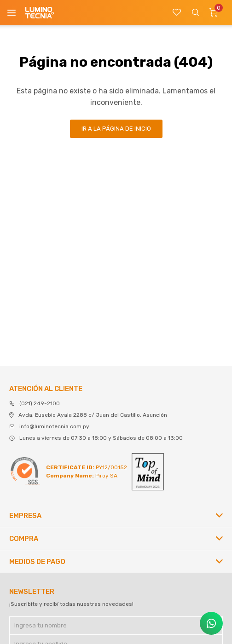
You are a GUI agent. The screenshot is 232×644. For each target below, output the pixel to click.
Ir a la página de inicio (116, 129)
